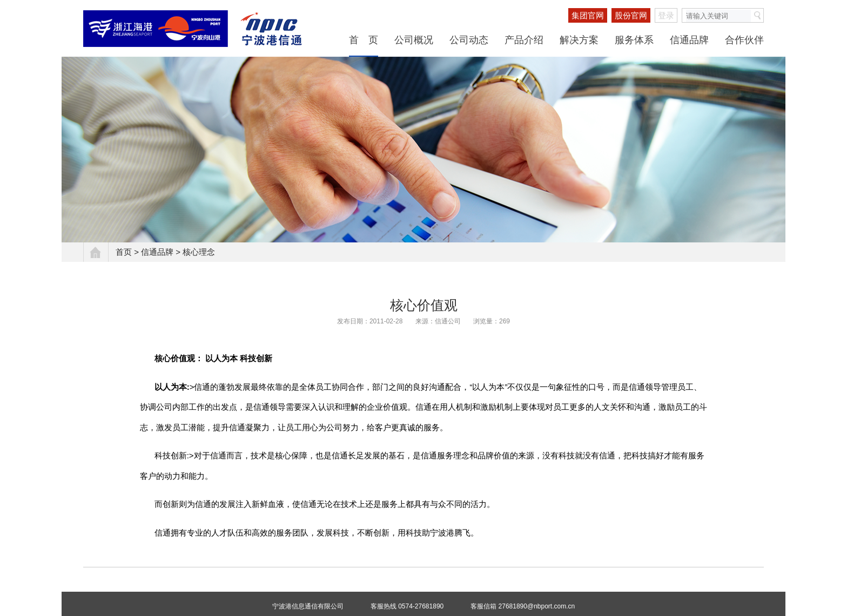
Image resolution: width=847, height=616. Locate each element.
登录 (666, 15)
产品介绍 (524, 40)
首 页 (364, 40)
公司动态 (469, 40)
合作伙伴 (744, 40)
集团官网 (588, 15)
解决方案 (579, 40)
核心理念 (199, 252)
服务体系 (634, 40)
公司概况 (414, 40)
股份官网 (631, 15)
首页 (124, 252)
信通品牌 (689, 40)
